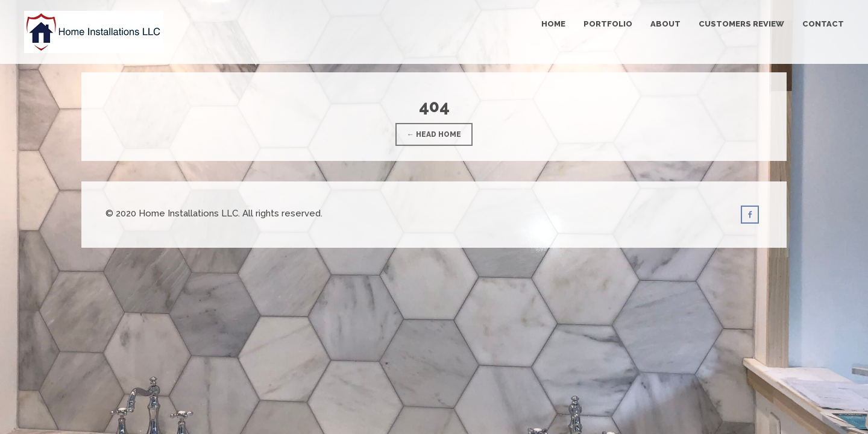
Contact (823, 24)
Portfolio (608, 24)
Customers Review (741, 24)
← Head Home (434, 134)
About (665, 24)
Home (553, 24)
